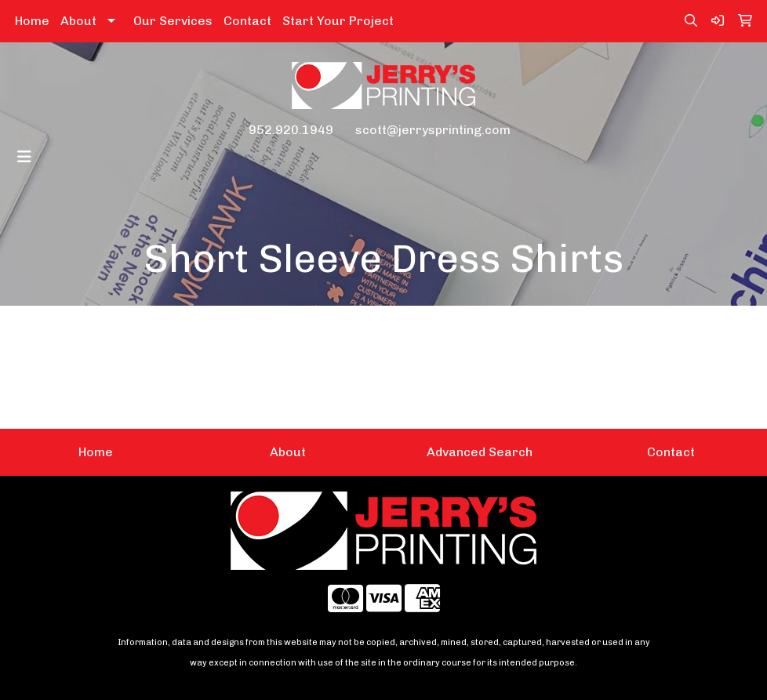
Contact (247, 21)
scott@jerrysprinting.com (433, 130)
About (78, 21)
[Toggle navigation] (24, 157)
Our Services (173, 21)
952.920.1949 (291, 130)
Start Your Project (338, 21)
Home (32, 21)
